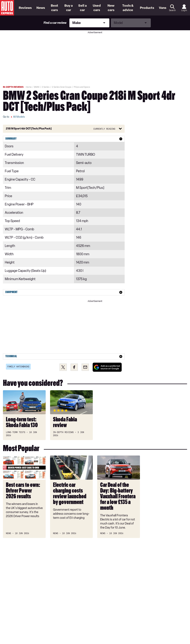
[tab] (64, 139)
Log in (184, 10)
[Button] (64, 129)
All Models (19, 117)
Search (172, 10)
